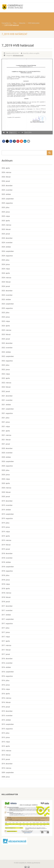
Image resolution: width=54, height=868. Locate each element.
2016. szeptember (8, 672)
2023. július (5, 313)
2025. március (6, 225)
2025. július (5, 207)
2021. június (6, 422)
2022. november (7, 348)
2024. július (5, 260)
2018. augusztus (7, 571)
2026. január (6, 181)
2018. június (6, 580)
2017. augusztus (7, 624)
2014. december (7, 764)
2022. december (7, 343)
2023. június (6, 317)
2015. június (6, 737)
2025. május (6, 216)
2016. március (6, 698)
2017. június (6, 632)
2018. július (5, 575)
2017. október (6, 615)
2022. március (6, 383)
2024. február (6, 282)
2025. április (6, 221)
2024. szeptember (8, 251)
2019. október (6, 510)
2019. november (7, 505)
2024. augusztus (7, 256)
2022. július (5, 365)
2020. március (6, 488)
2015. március (6, 751)
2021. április (6, 431)
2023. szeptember (8, 304)
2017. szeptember (8, 619)
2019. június (6, 527)
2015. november (7, 716)
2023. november (7, 295)
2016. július (5, 680)
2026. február (6, 177)
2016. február (6, 702)
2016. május (6, 689)
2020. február (6, 492)
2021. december (7, 396)
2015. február (6, 755)
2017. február (6, 650)
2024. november (7, 243)
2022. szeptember (8, 356)
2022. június (6, 370)
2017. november (7, 610)
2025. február (6, 229)
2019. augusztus (7, 518)
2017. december (7, 606)
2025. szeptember (8, 199)
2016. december (7, 659)
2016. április (6, 694)
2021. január (6, 444)
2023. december (7, 291)
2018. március (6, 593)
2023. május (6, 321)
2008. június (6, 777)
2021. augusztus (7, 413)
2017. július (5, 628)
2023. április (6, 326)
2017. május (6, 637)
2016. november (7, 663)
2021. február (6, 440)
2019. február (6, 545)
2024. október (6, 247)
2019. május (6, 532)
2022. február (6, 387)
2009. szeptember (8, 773)
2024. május (6, 269)
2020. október (6, 457)
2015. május (6, 742)
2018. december (7, 553)
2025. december (7, 186)
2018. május (6, 584)
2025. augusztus (7, 203)
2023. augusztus (7, 308)
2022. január (6, 391)
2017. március (6, 645)
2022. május (6, 374)
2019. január (6, 549)
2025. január (6, 234)
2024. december (7, 238)
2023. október (6, 300)
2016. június (6, 685)
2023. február (6, 334)
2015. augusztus (7, 729)
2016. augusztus (7, 676)
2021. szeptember (8, 409)
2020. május (6, 479)
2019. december (7, 501)
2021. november (7, 400)
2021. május (6, 427)
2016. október (6, 667)
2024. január (6, 286)
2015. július (5, 733)
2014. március (6, 768)
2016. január (6, 707)
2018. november (7, 558)
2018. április (6, 589)
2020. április (6, 483)
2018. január (6, 602)
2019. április (6, 536)
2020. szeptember (8, 461)
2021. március (6, 435)
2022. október (6, 352)
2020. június (6, 475)
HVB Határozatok (18, 55)
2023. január (6, 339)
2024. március (6, 278)
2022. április (6, 378)
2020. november (7, 453)
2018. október (6, 562)
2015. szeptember (8, 724)
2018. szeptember (8, 567)
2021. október (6, 405)
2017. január (6, 654)
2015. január (6, 759)
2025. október (6, 194)
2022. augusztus (7, 361)
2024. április (6, 273)
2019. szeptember (8, 514)
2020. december (7, 448)
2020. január (6, 497)
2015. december (7, 711)
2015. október (6, 720)
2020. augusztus (7, 466)
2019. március (6, 540)
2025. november (7, 190)
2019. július (5, 523)
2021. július (5, 418)
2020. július (5, 470)
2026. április (6, 168)
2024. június (6, 264)
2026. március (6, 172)
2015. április (6, 746)
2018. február (6, 597)
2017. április (6, 641)
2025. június (6, 212)
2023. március (6, 330)
